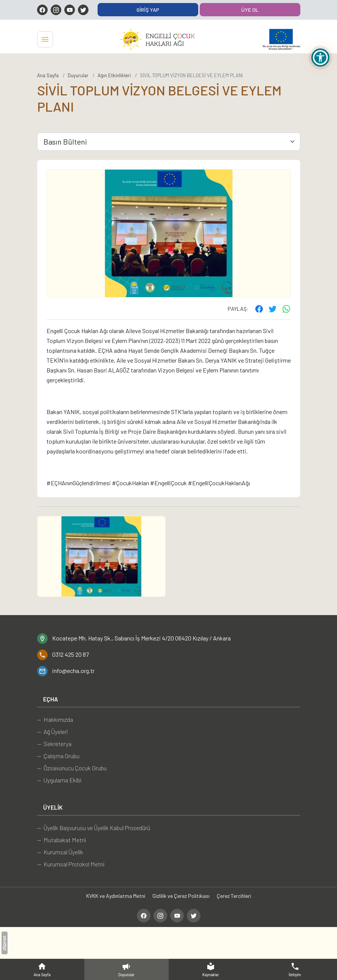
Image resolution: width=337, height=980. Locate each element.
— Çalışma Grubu (58, 756)
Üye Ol (250, 10)
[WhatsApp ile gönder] (286, 308)
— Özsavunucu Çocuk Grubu (72, 768)
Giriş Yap (148, 10)
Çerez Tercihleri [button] (234, 896)
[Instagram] (56, 10)
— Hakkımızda (55, 719)
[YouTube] (70, 10)
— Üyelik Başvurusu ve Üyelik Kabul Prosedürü (94, 828)
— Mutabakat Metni (61, 840)
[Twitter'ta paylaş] (273, 308)
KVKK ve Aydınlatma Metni (116, 896)
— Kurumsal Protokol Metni (71, 864)
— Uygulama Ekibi (59, 780)
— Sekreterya (54, 744)
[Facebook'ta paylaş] (259, 308)
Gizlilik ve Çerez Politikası (181, 896)
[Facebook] (42, 10)
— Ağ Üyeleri (52, 731)
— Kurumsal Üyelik (60, 852)
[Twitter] (83, 10)
